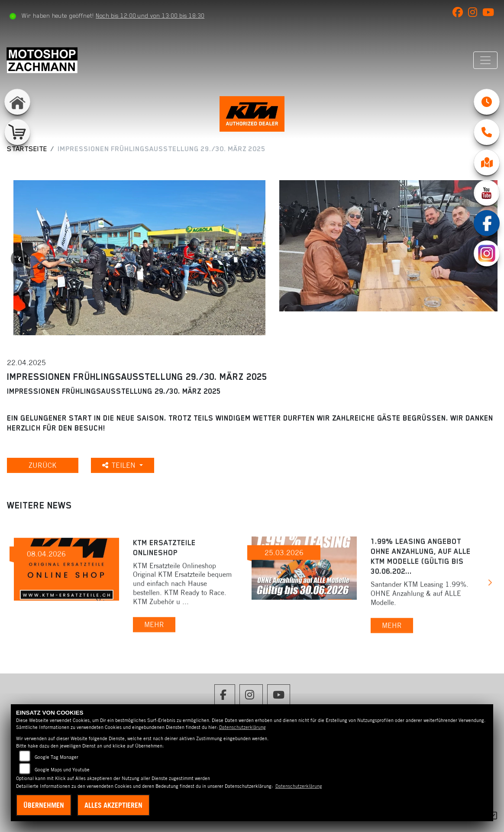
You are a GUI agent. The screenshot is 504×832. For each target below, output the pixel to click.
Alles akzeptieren (113, 805)
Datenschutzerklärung (242, 727)
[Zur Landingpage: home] (17, 102)
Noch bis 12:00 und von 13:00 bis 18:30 (150, 16)
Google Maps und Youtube (62, 770)
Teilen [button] (120, 465)
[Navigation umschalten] (485, 60)
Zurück (43, 465)
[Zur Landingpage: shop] (17, 132)
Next (489, 584)
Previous (19, 259)
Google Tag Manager (57, 757)
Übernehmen (44, 805)
